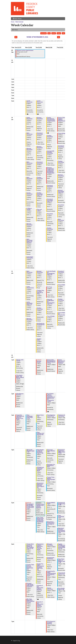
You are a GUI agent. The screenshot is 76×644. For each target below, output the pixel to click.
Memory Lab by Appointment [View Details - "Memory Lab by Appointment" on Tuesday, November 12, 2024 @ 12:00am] (25, 50)
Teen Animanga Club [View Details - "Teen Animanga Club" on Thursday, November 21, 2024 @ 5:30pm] (61, 517)
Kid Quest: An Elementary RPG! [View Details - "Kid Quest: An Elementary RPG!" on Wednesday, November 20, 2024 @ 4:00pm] (51, 466)
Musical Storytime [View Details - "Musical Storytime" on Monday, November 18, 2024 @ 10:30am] (29, 224)
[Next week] (59, 37)
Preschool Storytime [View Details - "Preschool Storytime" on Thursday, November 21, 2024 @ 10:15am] (61, 146)
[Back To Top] (38, 641)
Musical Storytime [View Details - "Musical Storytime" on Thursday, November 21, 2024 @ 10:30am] (61, 175)
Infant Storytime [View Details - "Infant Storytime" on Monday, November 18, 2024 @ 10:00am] (29, 118)
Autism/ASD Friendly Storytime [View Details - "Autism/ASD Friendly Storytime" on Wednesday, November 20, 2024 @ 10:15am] (51, 152)
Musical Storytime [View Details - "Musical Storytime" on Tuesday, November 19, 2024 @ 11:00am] (40, 272)
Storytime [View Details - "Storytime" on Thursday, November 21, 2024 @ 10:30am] (61, 205)
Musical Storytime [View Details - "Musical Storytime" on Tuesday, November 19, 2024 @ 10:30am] (40, 147)
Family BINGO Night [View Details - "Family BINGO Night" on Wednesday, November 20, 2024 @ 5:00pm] (51, 503)
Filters (16, 30)
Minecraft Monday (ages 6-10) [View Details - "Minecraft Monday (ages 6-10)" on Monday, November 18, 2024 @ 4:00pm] (31, 451)
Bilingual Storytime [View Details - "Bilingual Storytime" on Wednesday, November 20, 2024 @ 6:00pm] (50, 545)
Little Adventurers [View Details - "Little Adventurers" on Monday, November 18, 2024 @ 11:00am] (30, 287)
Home (13, 22)
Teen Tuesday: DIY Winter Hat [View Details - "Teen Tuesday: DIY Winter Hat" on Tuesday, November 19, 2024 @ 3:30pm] (41, 433)
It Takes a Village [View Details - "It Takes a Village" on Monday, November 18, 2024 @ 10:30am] (29, 209)
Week (59, 33)
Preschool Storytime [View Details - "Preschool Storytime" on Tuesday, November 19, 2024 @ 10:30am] (40, 163)
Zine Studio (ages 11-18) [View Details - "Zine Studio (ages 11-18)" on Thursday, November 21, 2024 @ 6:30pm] (61, 589)
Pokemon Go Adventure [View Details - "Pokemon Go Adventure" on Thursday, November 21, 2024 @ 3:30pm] (62, 416)
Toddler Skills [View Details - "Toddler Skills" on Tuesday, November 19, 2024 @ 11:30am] (39, 339)
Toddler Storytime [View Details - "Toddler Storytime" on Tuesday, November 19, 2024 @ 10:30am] (40, 178)
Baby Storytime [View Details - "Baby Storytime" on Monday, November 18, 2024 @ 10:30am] (29, 163)
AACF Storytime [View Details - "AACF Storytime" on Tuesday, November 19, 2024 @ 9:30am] (40, 101)
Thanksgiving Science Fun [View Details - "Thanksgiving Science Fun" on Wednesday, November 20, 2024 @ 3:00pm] (51, 416)
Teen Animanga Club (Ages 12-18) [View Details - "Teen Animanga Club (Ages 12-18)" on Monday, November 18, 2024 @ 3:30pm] (30, 417)
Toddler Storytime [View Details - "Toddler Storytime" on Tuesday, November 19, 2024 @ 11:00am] (40, 309)
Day (63, 33)
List (49, 33)
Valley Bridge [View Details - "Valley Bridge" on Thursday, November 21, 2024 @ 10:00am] (62, 133)
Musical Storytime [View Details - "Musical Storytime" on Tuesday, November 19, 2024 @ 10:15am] (40, 118)
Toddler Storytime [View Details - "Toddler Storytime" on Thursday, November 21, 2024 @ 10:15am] (61, 162)
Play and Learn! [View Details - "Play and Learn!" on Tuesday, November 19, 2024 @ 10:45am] (39, 210)
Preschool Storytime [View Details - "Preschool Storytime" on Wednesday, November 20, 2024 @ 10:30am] (50, 186)
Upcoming (43, 33)
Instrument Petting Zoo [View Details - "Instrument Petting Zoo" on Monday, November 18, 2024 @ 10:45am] (30, 257)
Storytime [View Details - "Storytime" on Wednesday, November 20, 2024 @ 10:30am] (50, 214)
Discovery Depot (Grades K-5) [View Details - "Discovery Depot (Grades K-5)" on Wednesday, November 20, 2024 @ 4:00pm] (51, 451)
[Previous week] (16, 37)
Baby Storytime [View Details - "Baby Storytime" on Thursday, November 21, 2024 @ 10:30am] (61, 220)
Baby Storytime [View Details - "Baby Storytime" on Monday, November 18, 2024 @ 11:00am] (29, 272)
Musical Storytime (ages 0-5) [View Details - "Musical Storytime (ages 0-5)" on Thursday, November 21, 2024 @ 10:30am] (61, 191)
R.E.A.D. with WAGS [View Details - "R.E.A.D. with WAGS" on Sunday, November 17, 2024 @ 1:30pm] (20, 360)
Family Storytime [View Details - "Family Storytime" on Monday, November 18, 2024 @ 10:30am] (29, 193)
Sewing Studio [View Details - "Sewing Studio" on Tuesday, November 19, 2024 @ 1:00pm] (39, 362)
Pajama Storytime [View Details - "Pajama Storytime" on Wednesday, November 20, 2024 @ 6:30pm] (50, 589)
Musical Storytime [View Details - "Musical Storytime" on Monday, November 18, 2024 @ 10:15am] (29, 149)
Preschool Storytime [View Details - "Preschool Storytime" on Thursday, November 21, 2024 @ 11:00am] (61, 272)
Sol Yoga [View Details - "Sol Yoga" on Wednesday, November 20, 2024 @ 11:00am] (49, 287)
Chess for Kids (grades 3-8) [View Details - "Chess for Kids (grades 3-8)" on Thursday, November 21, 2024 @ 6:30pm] (62, 573)
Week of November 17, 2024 (37, 37)
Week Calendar (19, 22)
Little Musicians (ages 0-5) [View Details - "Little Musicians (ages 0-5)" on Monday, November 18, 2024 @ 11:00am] (30, 303)
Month (54, 33)
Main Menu (17, 19)
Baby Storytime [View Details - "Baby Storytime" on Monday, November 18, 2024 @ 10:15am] (29, 134)
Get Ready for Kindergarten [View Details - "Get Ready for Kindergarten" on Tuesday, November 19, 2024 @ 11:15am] (41, 324)
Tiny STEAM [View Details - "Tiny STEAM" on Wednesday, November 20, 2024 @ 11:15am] (51, 316)
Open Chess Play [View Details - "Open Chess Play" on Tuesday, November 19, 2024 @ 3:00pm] (40, 416)
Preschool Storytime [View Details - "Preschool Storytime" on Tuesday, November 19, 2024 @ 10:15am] (40, 134)
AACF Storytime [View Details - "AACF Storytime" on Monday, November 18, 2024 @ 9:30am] (29, 101)
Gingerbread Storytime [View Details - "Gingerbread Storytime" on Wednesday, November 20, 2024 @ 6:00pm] (51, 558)
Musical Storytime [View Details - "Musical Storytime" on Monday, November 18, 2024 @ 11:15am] (29, 319)
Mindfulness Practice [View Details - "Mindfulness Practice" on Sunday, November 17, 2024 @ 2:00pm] (20, 394)
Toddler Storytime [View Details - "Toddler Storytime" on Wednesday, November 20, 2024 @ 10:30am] (50, 229)
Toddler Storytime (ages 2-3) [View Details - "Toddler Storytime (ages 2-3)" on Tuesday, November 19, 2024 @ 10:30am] (40, 194)
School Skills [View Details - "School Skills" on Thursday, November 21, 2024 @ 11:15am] (62, 285)
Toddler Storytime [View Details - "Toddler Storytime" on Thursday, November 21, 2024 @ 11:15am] (61, 300)
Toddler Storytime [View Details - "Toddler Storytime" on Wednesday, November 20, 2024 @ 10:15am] (50, 136)
